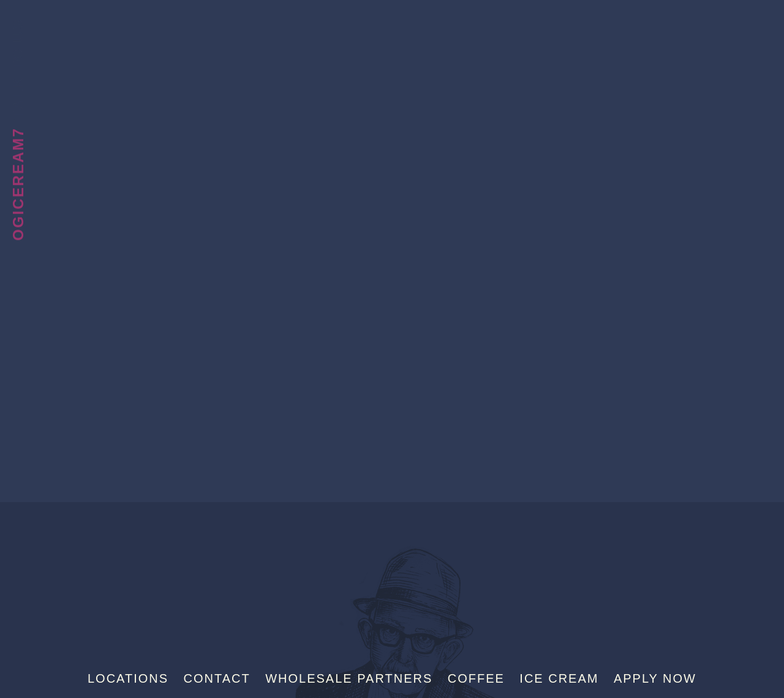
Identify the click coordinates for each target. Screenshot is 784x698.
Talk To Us (18, 69)
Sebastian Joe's (392, 28)
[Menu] (753, 29)
